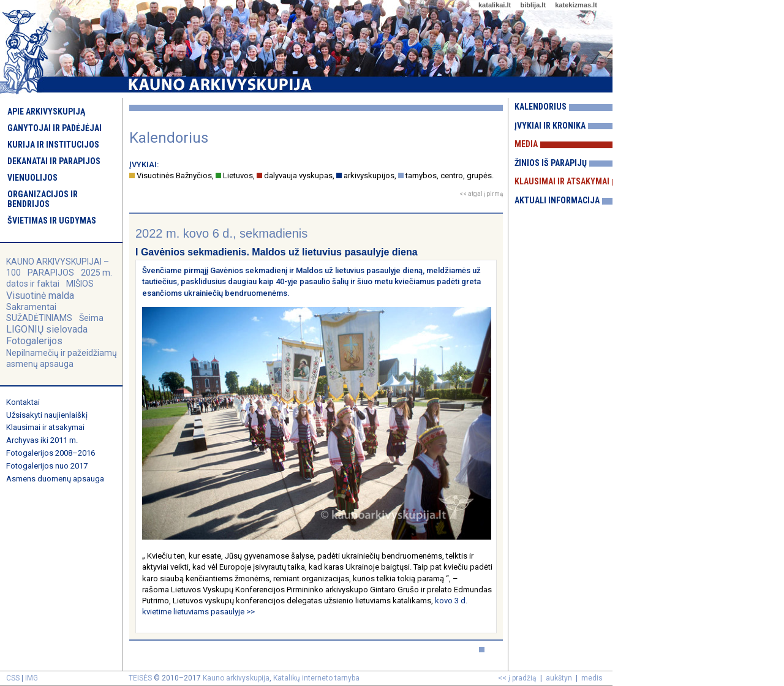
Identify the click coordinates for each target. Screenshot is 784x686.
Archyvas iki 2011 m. (42, 440)
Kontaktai (23, 402)
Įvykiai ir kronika (550, 126)
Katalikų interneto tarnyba (316, 678)
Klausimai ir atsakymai (45, 427)
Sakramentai (31, 307)
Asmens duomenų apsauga (55, 479)
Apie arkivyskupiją (46, 111)
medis (592, 678)
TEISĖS (140, 678)
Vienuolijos (32, 178)
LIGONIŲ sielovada (47, 329)
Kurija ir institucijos (53, 145)
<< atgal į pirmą (481, 194)
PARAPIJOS (51, 273)
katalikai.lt (495, 5)
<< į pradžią (517, 678)
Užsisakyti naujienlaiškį (47, 415)
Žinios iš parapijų (551, 163)
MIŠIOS (80, 284)
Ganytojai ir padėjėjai (55, 128)
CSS (13, 678)
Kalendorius (541, 107)
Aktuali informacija (557, 200)
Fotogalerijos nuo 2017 (47, 466)
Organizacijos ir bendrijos (43, 199)
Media (526, 144)
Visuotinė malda (40, 296)
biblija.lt (533, 5)
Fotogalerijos (34, 341)
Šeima (91, 318)
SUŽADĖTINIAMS (39, 318)
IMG (32, 678)
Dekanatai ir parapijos (54, 161)
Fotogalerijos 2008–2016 (51, 453)
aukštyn (559, 678)
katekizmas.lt (576, 5)
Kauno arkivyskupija (236, 678)
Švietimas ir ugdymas (52, 221)
